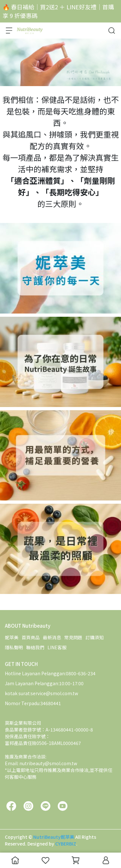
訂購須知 (95, 637)
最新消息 (52, 637)
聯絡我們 (35, 647)
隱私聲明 (14, 647)
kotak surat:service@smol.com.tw (41, 693)
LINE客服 (57, 647)
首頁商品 (31, 637)
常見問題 (73, 637)
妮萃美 (12, 637)
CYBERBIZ (66, 844)
